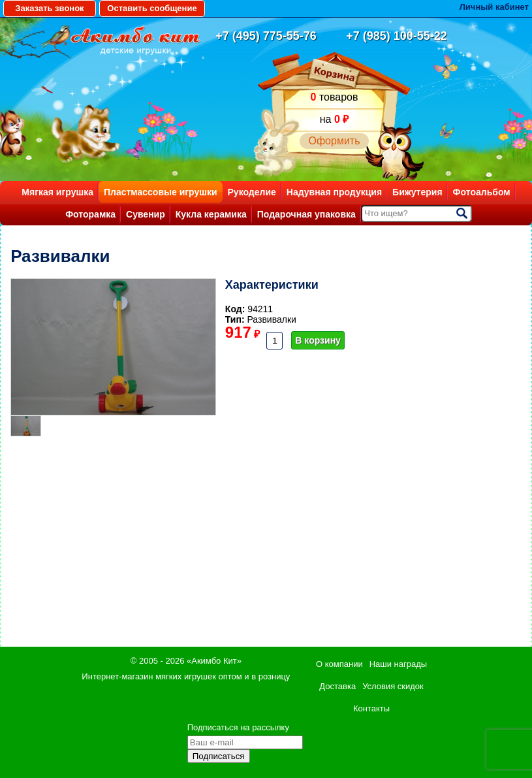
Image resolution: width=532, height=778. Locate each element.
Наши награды (398, 664)
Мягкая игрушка (57, 192)
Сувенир (146, 214)
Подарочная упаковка (306, 214)
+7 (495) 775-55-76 (266, 36)
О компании (339, 664)
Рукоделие (252, 192)
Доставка (337, 686)
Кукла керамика (211, 214)
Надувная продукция (334, 192)
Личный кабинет (494, 7)
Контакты (371, 708)
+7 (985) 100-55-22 (397, 36)
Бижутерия (417, 192)
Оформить (334, 141)
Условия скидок (393, 686)
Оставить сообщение (152, 8)
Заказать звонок (49, 8)
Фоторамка (90, 214)
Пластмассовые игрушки (161, 192)
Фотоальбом (482, 192)
